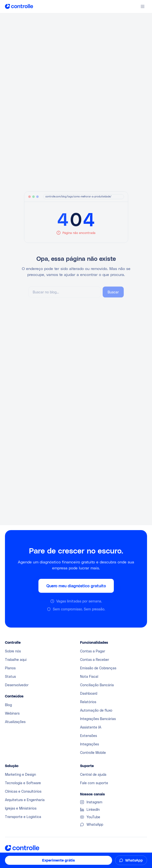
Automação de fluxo (96, 710)
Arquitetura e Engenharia (25, 800)
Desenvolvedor (17, 685)
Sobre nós (13, 651)
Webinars (12, 713)
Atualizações (15, 722)
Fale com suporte (94, 783)
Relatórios (88, 702)
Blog (8, 705)
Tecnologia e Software (23, 783)
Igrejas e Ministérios (21, 808)
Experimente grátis (59, 860)
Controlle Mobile (93, 753)
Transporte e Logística (23, 817)
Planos (10, 668)
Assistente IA (91, 727)
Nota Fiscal (89, 676)
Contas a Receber (95, 660)
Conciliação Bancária (97, 685)
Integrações (90, 744)
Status (10, 676)
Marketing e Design (20, 774)
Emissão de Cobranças (98, 668)
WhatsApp (131, 860)
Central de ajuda (93, 774)
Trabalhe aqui (16, 660)
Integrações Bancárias (98, 719)
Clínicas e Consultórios (23, 791)
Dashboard (89, 693)
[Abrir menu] (143, 6)
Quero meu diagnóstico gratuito (76, 586)
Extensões (89, 736)
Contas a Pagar (93, 651)
